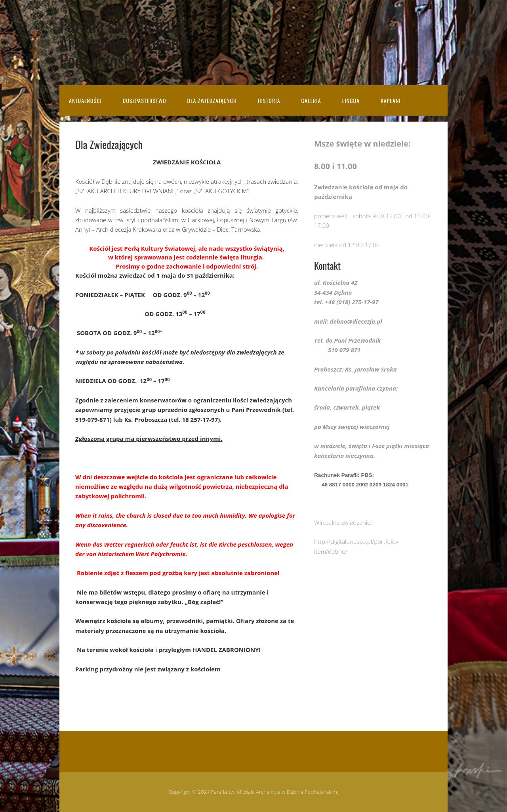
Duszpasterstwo (145, 100)
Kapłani (391, 100)
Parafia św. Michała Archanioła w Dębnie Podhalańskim (125, 43)
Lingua (351, 100)
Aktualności (85, 100)
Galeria (311, 100)
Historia (269, 100)
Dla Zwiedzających (212, 100)
